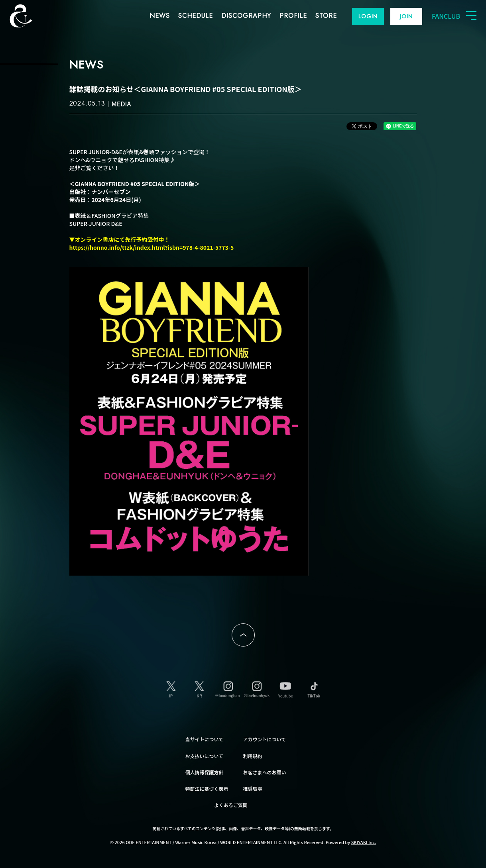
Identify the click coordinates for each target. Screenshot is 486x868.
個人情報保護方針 (205, 772)
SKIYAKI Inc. (364, 842)
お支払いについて (205, 756)
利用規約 (253, 756)
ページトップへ (243, 635)
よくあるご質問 (231, 805)
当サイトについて (205, 739)
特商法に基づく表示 (207, 789)
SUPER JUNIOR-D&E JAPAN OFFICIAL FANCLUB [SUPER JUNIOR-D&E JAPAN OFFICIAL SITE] (34, 16)
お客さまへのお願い (265, 772)
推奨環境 (253, 789)
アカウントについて (265, 739)
